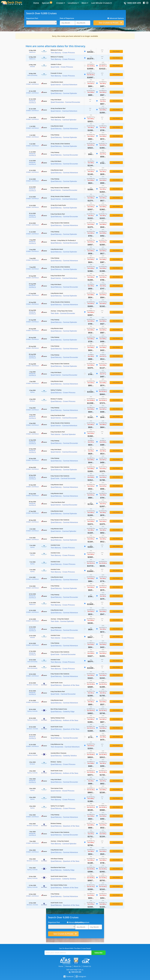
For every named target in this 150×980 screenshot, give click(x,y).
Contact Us (87, 966)
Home (36, 3)
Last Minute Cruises (100, 3)
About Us (77, 966)
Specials (46, 3)
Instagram (81, 976)
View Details (116, 51)
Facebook (68, 976)
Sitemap (68, 966)
